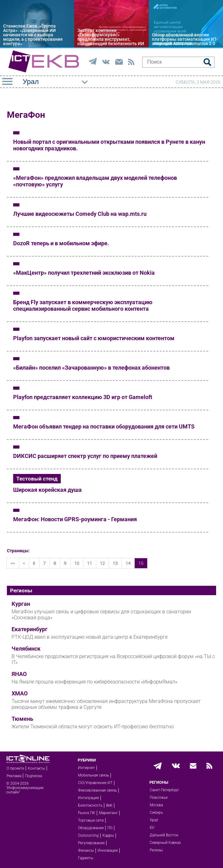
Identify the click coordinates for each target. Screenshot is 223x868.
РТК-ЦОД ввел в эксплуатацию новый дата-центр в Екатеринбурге (90, 637)
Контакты (36, 768)
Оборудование (91, 828)
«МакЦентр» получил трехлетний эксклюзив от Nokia (84, 273)
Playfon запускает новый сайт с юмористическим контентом (94, 338)
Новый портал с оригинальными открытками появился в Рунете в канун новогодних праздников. (109, 145)
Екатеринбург (30, 629)
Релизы (156, 850)
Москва (156, 805)
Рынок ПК (87, 813)
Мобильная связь (93, 775)
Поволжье (159, 798)
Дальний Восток (164, 835)
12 (102, 563)
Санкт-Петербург (164, 790)
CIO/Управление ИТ (95, 783)
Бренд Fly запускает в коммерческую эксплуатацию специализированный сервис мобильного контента (83, 305)
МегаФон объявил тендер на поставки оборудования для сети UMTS (104, 426)
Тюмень (22, 719)
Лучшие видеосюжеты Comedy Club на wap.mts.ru (80, 214)
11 (90, 563)
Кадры (108, 835)
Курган (21, 604)
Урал (154, 820)
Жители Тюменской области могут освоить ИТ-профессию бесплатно (93, 727)
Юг (152, 828)
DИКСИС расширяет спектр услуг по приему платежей (85, 456)
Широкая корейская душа (47, 490)
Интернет (86, 768)
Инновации (108, 850)
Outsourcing (88, 835)
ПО (110, 828)
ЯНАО (19, 674)
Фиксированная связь (97, 790)
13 (115, 563)
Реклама (14, 776)
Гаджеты (86, 858)
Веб (109, 805)
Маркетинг (108, 813)
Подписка (34, 776)
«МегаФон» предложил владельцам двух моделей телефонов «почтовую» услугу (95, 181)
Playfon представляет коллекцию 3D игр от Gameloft (83, 397)
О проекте (15, 768)
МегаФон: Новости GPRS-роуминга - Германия (75, 519)
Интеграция (88, 798)
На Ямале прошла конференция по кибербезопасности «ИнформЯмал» (94, 682)
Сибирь (156, 813)
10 (77, 563)
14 (128, 563)
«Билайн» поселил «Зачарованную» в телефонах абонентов (91, 368)
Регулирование (91, 843)
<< (13, 563)
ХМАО (20, 694)
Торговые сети (91, 820)
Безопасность (90, 805)
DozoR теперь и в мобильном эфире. (61, 243)
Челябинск (26, 649)
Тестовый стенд (37, 479)
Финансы (86, 850)
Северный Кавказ (165, 843)
